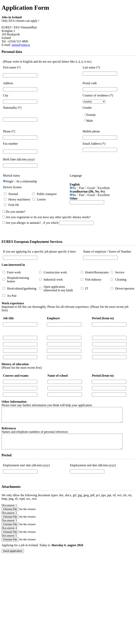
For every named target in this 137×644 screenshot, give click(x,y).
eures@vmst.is (21, 45)
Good (91, 188)
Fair (82, 188)
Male (90, 121)
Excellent (104, 188)
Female (91, 115)
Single (9, 181)
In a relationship (27, 181)
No (74, 188)
